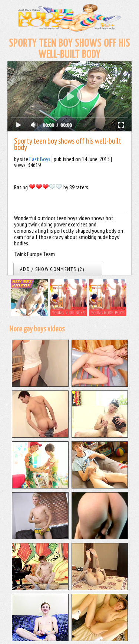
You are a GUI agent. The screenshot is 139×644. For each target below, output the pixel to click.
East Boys (40, 159)
